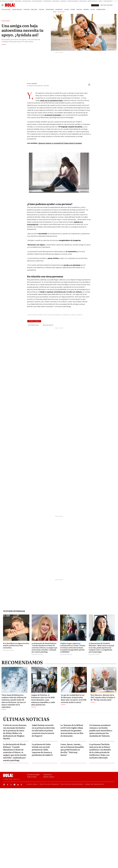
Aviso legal (32, 784)
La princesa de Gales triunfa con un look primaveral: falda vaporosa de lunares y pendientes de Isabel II (42, 749)
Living (67, 9)
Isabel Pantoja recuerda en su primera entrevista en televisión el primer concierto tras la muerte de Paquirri (43, 730)
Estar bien (50, 9)
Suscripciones (33, 775)
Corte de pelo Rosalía (73, 1)
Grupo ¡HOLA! (49, 777)
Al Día (93, 9)
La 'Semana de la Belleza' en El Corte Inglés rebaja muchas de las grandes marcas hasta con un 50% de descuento (72, 730)
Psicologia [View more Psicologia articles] (48, 325)
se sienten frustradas (53, 115)
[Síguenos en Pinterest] (22, 785)
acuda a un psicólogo (72, 265)
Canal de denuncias (95, 784)
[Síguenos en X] (11, 785)
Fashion (27, 9)
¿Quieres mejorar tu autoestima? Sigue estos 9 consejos (60, 143)
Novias (79, 9)
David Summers (27, 1)
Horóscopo (101, 9)
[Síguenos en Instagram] (4, 785)
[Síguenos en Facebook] (8, 785)
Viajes (73, 9)
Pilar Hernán (32, 84)
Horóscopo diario (108, 1)
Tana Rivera (63, 1)
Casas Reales (17, 9)
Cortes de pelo (83, 1)
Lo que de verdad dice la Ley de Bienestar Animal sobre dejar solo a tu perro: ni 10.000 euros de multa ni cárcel (74, 699)
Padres (86, 9)
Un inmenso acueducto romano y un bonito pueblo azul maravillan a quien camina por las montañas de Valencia (101, 730)
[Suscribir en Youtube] (18, 785)
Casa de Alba (18, 1)
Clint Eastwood (47, 1)
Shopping (59, 9)
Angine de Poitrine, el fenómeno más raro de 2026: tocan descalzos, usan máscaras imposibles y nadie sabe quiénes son (43, 700)
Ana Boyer (11, 1)
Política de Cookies (49, 784)
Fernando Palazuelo (37, 1)
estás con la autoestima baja (51, 100)
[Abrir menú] (2, 5)
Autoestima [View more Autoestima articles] (34, 325)
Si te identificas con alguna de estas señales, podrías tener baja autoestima (16, 645)
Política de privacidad (72, 784)
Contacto (47, 775)
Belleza (34, 9)
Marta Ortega (56, 1)
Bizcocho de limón (93, 1)
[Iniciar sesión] (107, 5)
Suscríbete (95, 5)
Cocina (42, 9)
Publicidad (32, 777)
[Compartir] (89, 85)
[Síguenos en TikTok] (15, 785)
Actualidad (6, 9)
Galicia (100, 1)
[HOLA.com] (10, 5)
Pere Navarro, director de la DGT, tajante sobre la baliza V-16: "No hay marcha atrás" (103, 697)
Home (55, 12)
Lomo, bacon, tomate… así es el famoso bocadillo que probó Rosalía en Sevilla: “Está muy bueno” (72, 749)
